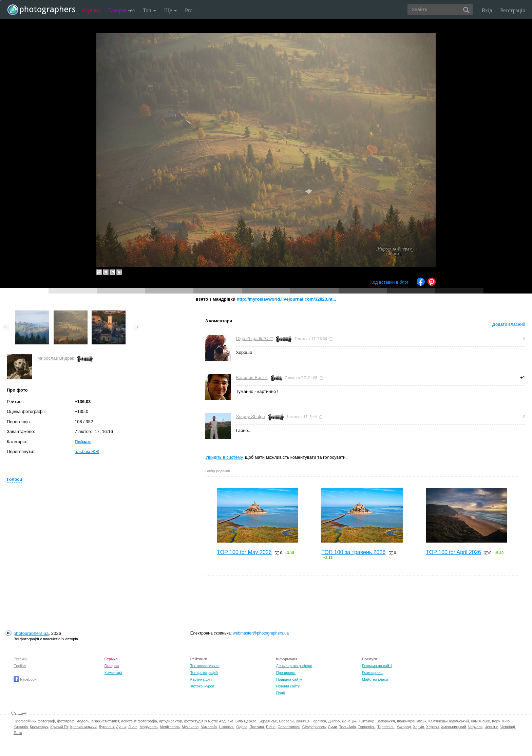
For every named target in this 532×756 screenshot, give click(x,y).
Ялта (18, 733)
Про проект (286, 673)
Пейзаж (83, 442)
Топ (149, 10)
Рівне (271, 727)
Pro (189, 10)
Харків (419, 727)
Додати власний (509, 324)
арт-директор (171, 721)
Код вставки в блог (389, 282)
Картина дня (201, 679)
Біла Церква (246, 721)
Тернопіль (367, 727)
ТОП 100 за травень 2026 (353, 552)
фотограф (66, 721)
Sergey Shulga (250, 417)
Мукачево (190, 727)
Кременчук (39, 727)
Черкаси (475, 727)
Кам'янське (481, 721)
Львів (133, 727)
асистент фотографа (139, 721)
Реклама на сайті (377, 666)
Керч (496, 721)
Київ (506, 721)
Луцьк (121, 727)
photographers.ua (31, 633)
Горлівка (319, 721)
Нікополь (226, 727)
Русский (21, 659)
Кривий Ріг (59, 727)
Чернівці (508, 727)
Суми (332, 727)
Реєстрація (513, 10)
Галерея (121, 10)
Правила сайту (289, 679)
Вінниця (303, 721)
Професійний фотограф (34, 721)
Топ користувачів (205, 666)
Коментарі (113, 673)
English (20, 666)
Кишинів (21, 727)
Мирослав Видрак (56, 358)
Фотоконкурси (202, 686)
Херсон (432, 727)
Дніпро (334, 721)
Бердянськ (268, 721)
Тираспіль (386, 727)
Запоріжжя (386, 721)
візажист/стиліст (105, 721)
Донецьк (349, 721)
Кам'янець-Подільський (448, 721)
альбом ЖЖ (87, 451)
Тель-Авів (347, 727)
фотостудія (194, 721)
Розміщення (372, 673)
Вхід (487, 10)
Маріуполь (148, 727)
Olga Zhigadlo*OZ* (254, 338)
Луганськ (106, 727)
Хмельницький (453, 727)
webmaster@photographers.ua (261, 633)
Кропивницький (83, 727)
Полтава (257, 727)
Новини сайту (288, 686)
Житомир (366, 721)
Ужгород (404, 727)
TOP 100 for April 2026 (453, 552)
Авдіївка (226, 721)
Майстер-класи (375, 679)
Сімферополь (314, 727)
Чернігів (491, 727)
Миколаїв (209, 727)
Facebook (25, 679)
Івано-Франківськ (412, 721)
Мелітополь (170, 727)
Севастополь (289, 727)
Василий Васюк (252, 377)
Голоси (14, 479)
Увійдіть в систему (224, 457)
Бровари (286, 721)
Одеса (242, 727)
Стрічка (91, 10)
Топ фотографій (204, 673)
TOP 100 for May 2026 (244, 552)
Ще (170, 10)
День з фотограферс (294, 666)
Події (281, 693)
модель (83, 721)
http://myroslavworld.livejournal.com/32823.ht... (286, 299)
